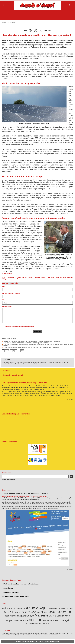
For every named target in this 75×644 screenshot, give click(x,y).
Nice (70, 613)
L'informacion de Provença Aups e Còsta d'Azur (20, 582)
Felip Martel (9, 609)
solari (11, 279)
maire (52, 277)
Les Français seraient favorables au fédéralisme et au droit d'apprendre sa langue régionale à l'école (34, 344)
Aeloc (6, 606)
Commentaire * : (7, 307)
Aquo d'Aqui (34, 605)
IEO (58, 609)
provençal (40, 617)
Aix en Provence (17, 606)
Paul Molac (31, 617)
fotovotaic (34, 277)
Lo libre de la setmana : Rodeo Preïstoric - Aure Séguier (20, 342)
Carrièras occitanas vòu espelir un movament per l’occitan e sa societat (25, 341)
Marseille (26, 612)
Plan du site (29, 640)
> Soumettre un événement (11, 373)
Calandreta (49, 606)
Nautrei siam (7, 586)
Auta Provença (11, 277)
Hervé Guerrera (47, 609)
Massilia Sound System (42, 613)
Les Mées (47, 277)
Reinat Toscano (60, 617)
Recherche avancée (8, 477)
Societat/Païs (12, 22)
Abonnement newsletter (7, 640)
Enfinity (28, 277)
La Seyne (15, 613)
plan (59, 277)
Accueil (4, 22)
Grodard (40, 277)
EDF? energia (20, 277)
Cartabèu (5, 368)
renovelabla (5, 279)
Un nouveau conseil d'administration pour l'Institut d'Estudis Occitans (24, 345)
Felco (70, 606)
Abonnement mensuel (19, 640)
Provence (49, 617)
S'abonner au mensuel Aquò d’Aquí (16, 594)
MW (56, 277)
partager (48, 30)
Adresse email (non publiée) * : (12, 293)
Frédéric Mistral (32, 609)
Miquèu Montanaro (60, 613)
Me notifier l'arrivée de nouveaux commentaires (20, 327)
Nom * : (5, 287)
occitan (15, 616)
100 (22, 349)
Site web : (5, 300)
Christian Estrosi (60, 606)
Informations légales (10, 590)
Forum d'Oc (20, 609)
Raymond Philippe (67, 277)
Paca (23, 617)
